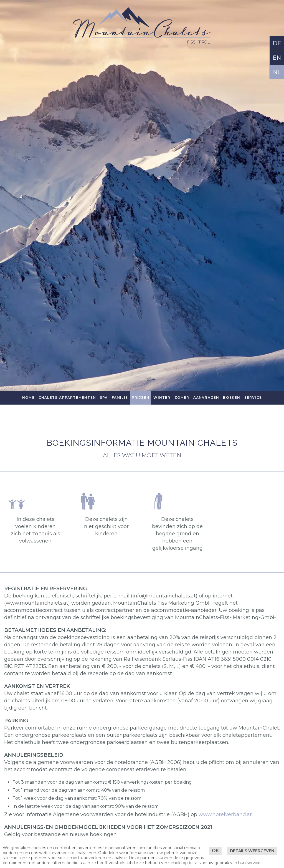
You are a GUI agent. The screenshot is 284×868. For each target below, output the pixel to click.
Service (253, 398)
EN (277, 58)
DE (277, 43)
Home (28, 398)
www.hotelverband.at (225, 814)
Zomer (182, 398)
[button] (106, 501)
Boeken (232, 398)
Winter (162, 398)
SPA (104, 398)
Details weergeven (252, 851)
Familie (120, 398)
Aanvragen (206, 398)
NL (277, 72)
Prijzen (141, 398)
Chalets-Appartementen (67, 398)
